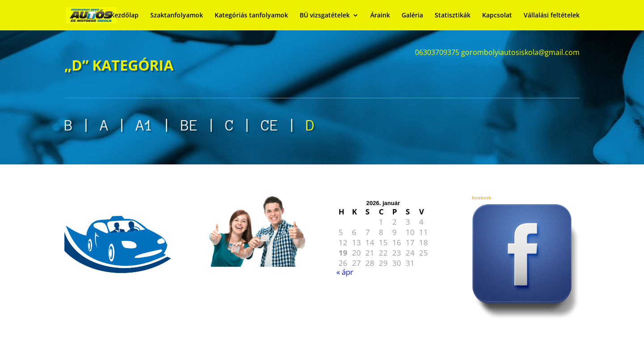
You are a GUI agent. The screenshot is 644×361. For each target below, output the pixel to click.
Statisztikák (453, 16)
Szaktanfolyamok (177, 16)
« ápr (345, 272)
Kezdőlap (125, 16)
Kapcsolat (497, 16)
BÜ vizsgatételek (325, 16)
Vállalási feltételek (552, 16)
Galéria (412, 16)
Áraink (380, 16)
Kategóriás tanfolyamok (251, 16)
